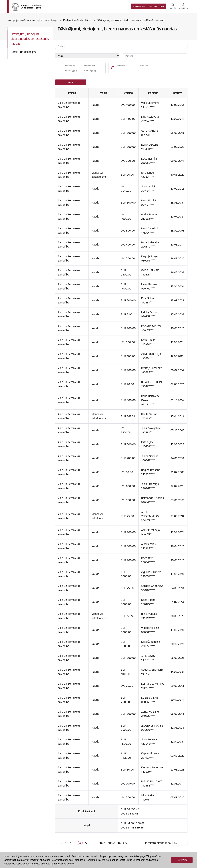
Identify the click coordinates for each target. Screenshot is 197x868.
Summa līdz (143, 66)
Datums (178, 93)
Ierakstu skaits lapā (158, 843)
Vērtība (128, 93)
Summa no (122, 66)
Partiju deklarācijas (23, 52)
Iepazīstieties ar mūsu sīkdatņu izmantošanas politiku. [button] (46, 864)
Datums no (70, 66)
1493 (121, 843)
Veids (104, 93)
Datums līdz (90, 66)
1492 (112, 843)
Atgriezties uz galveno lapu (149, 7)
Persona (153, 93)
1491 (103, 843)
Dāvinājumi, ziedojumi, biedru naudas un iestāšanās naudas (30, 39)
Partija (72, 93)
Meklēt (173, 6)
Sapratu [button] (182, 860)
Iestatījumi (184, 6)
